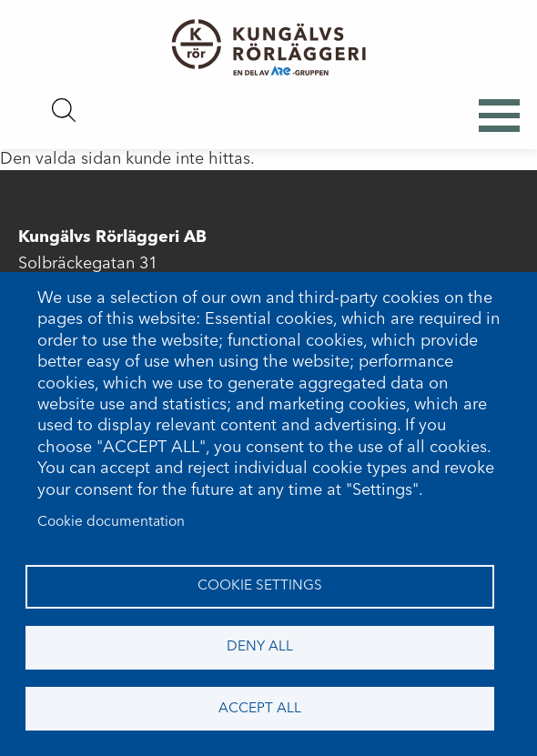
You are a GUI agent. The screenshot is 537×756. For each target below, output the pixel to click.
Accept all (260, 709)
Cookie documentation (111, 522)
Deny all (260, 647)
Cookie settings (260, 586)
